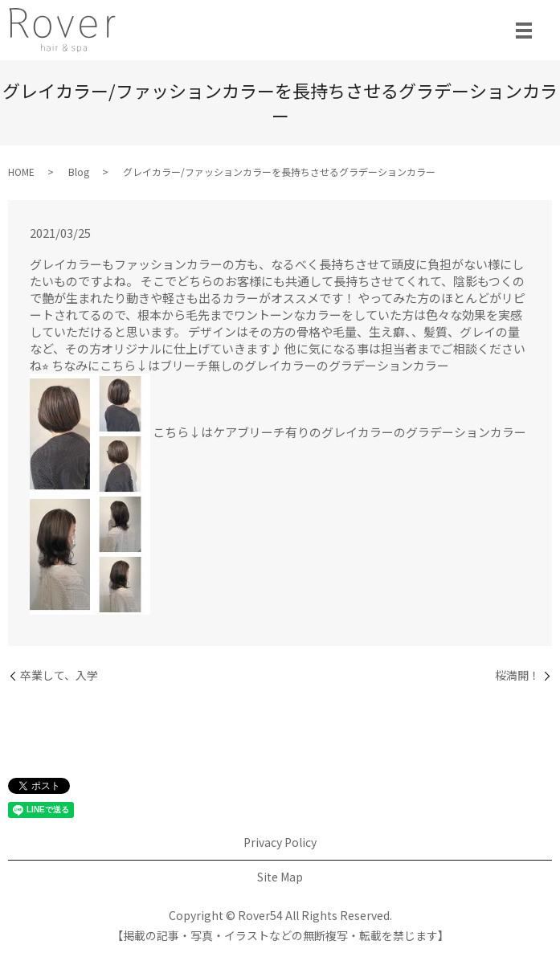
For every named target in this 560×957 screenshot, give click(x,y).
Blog (79, 172)
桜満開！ (517, 675)
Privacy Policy (280, 842)
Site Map (280, 877)
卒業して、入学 (59, 675)
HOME (21, 172)
